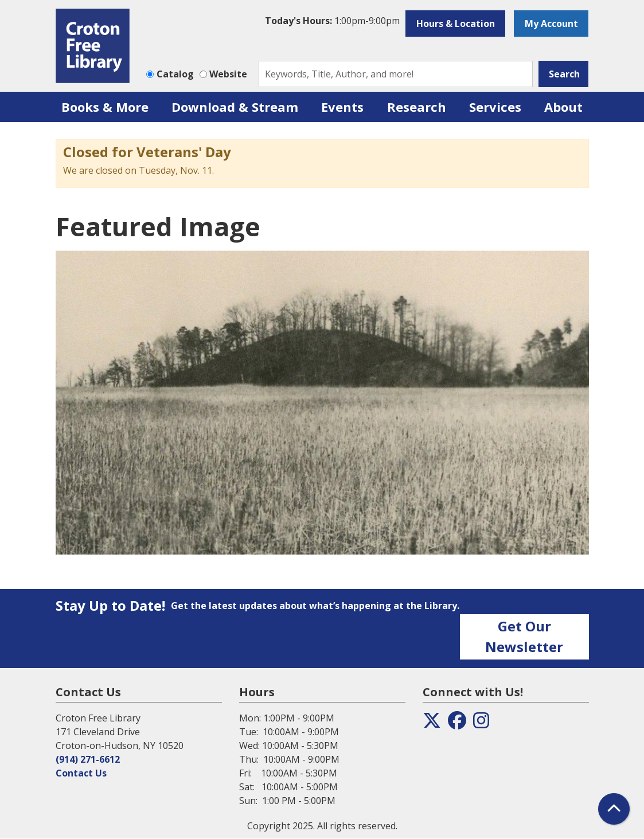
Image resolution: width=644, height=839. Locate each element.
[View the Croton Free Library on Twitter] (432, 724)
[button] (332, 21)
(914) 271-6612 (88, 759)
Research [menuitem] (417, 107)
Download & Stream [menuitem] (235, 107)
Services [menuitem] (495, 107)
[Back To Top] (614, 809)
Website (228, 74)
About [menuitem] (563, 107)
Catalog (175, 74)
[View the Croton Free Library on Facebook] (457, 724)
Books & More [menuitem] (105, 107)
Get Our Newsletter (524, 636)
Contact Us (81, 773)
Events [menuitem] (342, 107)
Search (564, 74)
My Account (551, 24)
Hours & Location (456, 24)
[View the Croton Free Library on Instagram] (481, 724)
